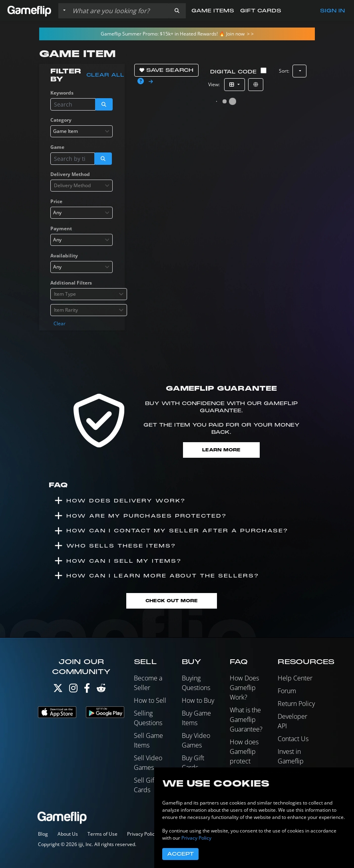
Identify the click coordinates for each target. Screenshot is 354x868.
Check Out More (172, 601)
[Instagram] (73, 690)
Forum (287, 691)
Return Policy (296, 704)
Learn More (221, 450)
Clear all (105, 75)
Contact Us (293, 739)
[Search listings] (119, 11)
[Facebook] (87, 690)
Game (57, 147)
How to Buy (198, 700)
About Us (68, 834)
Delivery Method (70, 174)
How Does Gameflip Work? (244, 688)
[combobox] (82, 131)
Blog (43, 834)
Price (56, 201)
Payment (61, 228)
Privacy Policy (142, 834)
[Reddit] (101, 690)
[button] (177, 11)
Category (61, 120)
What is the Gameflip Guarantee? (246, 720)
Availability (64, 256)
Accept (180, 854)
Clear (60, 323)
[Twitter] (58, 690)
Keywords (62, 93)
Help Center (295, 678)
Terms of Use (102, 834)
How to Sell (150, 700)
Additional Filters (71, 283)
